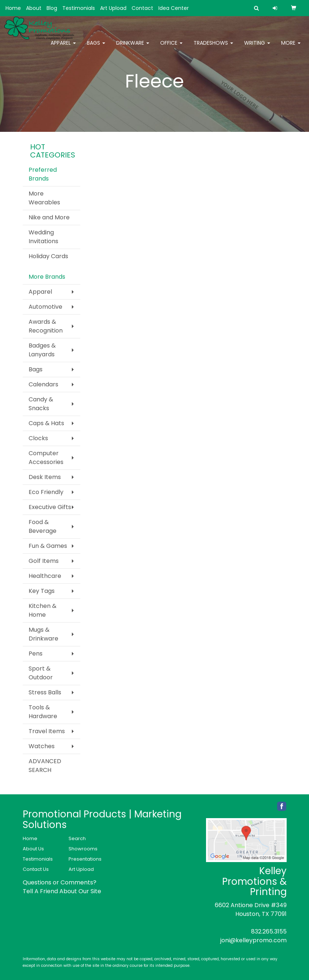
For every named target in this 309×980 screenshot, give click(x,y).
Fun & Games (48, 546)
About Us (33, 849)
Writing (257, 48)
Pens (36, 654)
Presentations (85, 859)
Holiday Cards (48, 256)
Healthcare (45, 576)
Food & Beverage (43, 526)
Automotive (45, 307)
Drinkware (133, 48)
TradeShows (213, 48)
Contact (142, 8)
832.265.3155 (269, 931)
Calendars (43, 384)
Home (13, 8)
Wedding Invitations (43, 237)
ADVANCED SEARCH (45, 766)
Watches (42, 746)
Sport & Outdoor (41, 673)
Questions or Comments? (60, 882)
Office (171, 48)
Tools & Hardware (43, 712)
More (291, 48)
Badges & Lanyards (42, 350)
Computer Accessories (46, 458)
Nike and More (49, 217)
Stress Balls (45, 692)
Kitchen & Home (43, 610)
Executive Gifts (50, 507)
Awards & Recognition (46, 326)
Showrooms (83, 849)
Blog (52, 8)
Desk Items (45, 477)
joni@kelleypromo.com (253, 940)
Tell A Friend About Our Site (62, 891)
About (34, 8)
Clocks (38, 438)
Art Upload (113, 8)
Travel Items (47, 731)
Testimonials (79, 8)
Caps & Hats (46, 423)
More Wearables (44, 198)
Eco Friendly (46, 492)
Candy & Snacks (41, 404)
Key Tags (42, 591)
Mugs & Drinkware (43, 634)
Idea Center (174, 8)
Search (77, 838)
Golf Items (44, 561)
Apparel (63, 48)
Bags (96, 48)
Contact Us (36, 869)
